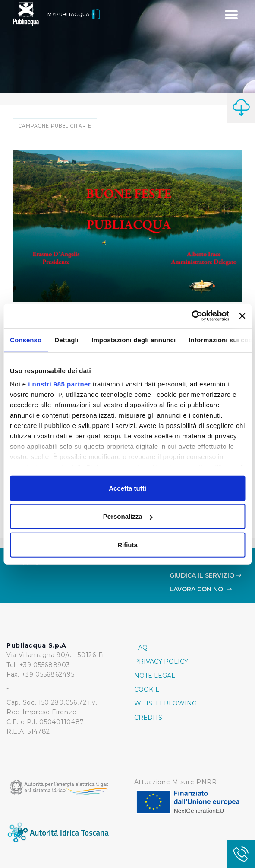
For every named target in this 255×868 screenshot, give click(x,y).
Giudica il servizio (205, 575)
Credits (148, 718)
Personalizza (128, 516)
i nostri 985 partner (59, 384)
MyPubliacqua (74, 14)
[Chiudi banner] (242, 316)
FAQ (141, 648)
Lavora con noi (201, 589)
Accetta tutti (127, 488)
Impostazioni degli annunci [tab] (134, 340)
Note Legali (156, 676)
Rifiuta (127, 544)
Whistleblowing (165, 703)
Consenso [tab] (26, 340)
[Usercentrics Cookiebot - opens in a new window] (191, 316)
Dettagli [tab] (66, 340)
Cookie (147, 689)
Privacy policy (161, 661)
